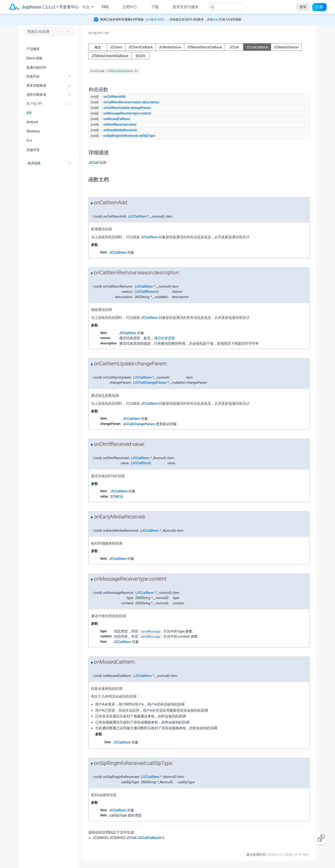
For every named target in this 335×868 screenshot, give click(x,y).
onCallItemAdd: (115, 97)
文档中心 (130, 7)
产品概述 (33, 49)
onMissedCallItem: (117, 119)
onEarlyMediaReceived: (120, 130)
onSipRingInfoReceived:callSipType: (129, 136)
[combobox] (227, 7)
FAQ (105, 7)
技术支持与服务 (186, 7)
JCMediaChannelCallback (110, 56)
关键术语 (33, 150)
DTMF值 (117, 497)
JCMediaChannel (286, 47)
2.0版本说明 (155, 19)
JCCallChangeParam (150, 383)
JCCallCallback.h (122, 71)
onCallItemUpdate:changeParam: (127, 108)
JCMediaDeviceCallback (204, 47)
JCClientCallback (141, 47)
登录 (303, 7)
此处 (216, 19)
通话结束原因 (164, 338)
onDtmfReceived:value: (120, 124)
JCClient (116, 47)
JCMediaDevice (170, 47)
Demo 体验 (34, 58)
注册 (319, 7)
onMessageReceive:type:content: (127, 113)
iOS (29, 113)
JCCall (234, 47)
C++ (29, 141)
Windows (33, 131)
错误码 (141, 56)
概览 (98, 47)
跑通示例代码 (36, 67)
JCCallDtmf (141, 463)
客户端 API (96, 33)
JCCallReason (147, 292)
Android (32, 122)
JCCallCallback (257, 47)
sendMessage (151, 632)
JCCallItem (138, 216)
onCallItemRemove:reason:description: (132, 102)
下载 (155, 7)
